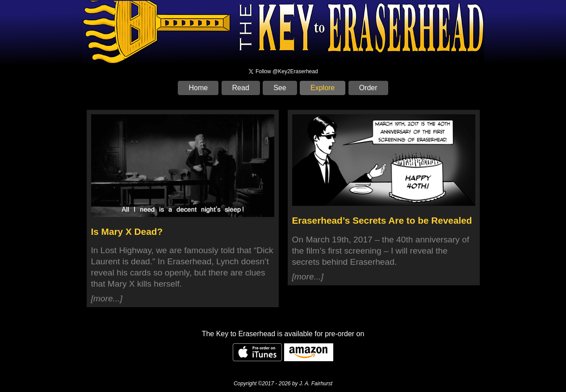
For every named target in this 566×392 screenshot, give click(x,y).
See (280, 88)
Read (241, 88)
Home (198, 88)
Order (368, 88)
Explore (323, 88)
